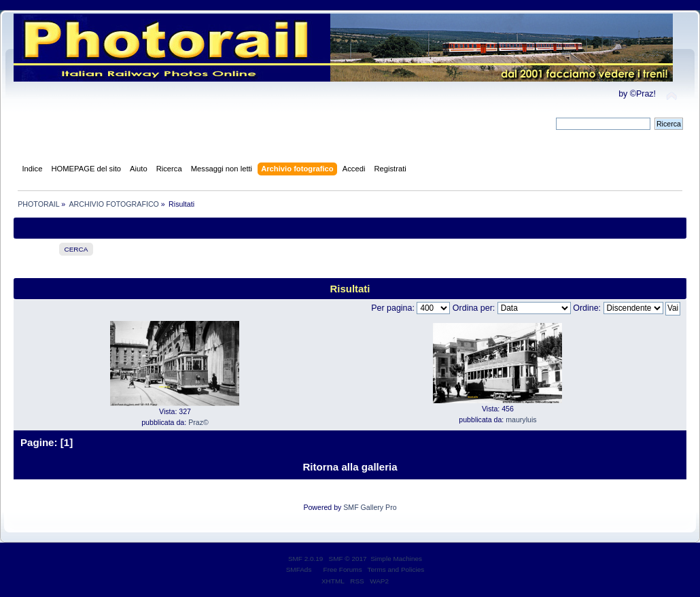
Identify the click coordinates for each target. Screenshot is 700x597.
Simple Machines (396, 559)
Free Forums (343, 569)
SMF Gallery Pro (370, 507)
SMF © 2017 (348, 559)
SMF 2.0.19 (306, 559)
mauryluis (521, 420)
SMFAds (299, 569)
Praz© (198, 422)
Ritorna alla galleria (350, 467)
